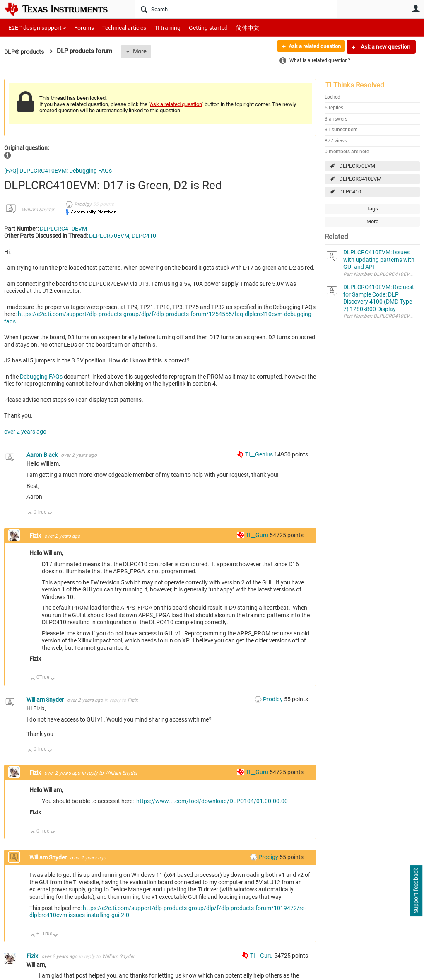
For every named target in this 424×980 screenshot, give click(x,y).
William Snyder (38, 210)
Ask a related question (311, 47)
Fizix (36, 536)
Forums (78, 28)
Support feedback (416, 891)
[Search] (236, 9)
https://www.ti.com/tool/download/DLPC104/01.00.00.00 (212, 801)
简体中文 (230, 28)
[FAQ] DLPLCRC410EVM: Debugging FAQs (58, 171)
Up (30, 514)
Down (50, 514)
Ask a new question (385, 47)
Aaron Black (43, 455)
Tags (372, 209)
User (416, 9)
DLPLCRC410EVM (360, 179)
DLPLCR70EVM (357, 166)
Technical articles (116, 28)
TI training (156, 28)
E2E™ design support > (34, 28)
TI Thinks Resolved (355, 85)
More (142, 51)
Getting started (194, 28)
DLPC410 (350, 192)
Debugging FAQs (41, 377)
